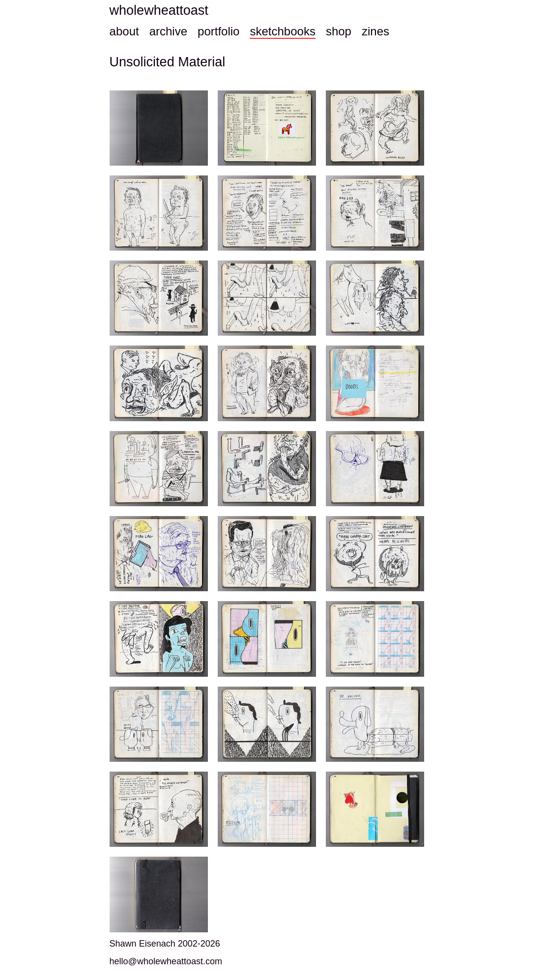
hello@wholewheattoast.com (166, 961)
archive (168, 31)
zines (375, 31)
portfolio (218, 31)
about (124, 31)
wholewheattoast (159, 10)
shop (339, 31)
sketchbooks (282, 31)
